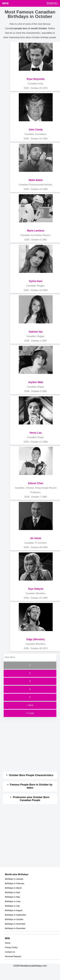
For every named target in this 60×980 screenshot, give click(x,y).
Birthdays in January (14, 879)
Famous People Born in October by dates (31, 786)
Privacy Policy (11, 947)
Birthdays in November (15, 924)
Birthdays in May (12, 897)
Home (8, 943)
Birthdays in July (12, 906)
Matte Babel (36, 180)
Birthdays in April (12, 892)
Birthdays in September (16, 915)
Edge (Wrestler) (36, 639)
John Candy (36, 130)
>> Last (30, 713)
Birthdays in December (15, 928)
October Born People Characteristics (31, 775)
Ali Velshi (36, 538)
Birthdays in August (14, 910)
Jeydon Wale (36, 382)
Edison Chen (36, 483)
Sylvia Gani (36, 281)
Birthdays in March (13, 888)
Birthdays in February (15, 883)
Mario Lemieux (36, 231)
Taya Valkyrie (36, 589)
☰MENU (52, 3)
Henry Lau (36, 433)
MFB (5, 3)
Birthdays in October (14, 919)
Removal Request (13, 956)
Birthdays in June (13, 901)
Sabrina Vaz (36, 332)
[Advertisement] (27, 745)
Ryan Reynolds (36, 79)
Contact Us (10, 952)
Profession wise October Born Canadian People (31, 799)
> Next (30, 705)
